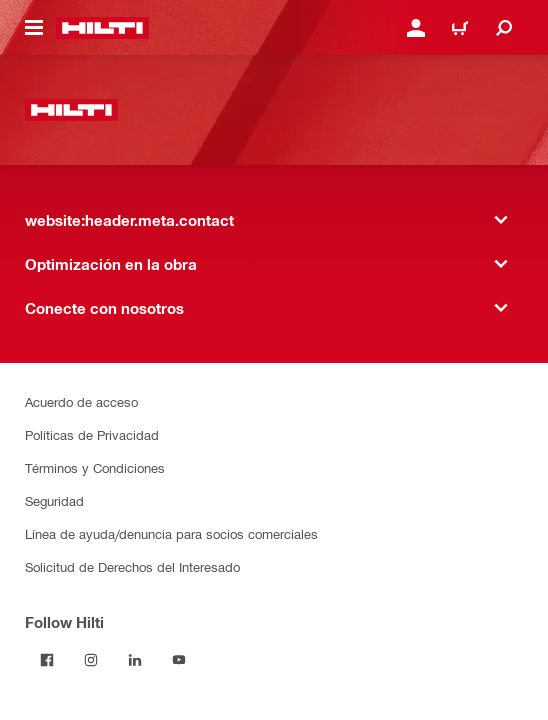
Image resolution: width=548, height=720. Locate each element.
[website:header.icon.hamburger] (34, 28)
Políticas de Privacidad (92, 434)
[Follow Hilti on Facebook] (47, 660)
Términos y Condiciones (95, 467)
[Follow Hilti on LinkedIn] (135, 660)
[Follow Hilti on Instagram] (91, 660)
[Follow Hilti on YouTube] (179, 660)
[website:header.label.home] (102, 28)
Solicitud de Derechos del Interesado (132, 566)
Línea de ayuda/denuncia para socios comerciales (171, 533)
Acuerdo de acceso (81, 401)
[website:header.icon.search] (504, 28)
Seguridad (54, 500)
